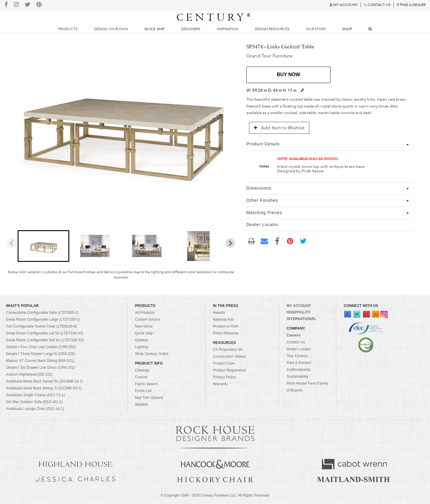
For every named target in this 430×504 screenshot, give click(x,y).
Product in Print (226, 326)
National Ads (223, 319)
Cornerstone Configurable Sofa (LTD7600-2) (42, 313)
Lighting (141, 347)
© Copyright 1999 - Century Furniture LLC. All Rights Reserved (215, 495)
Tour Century (297, 356)
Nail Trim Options (149, 398)
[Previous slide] (12, 243)
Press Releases (226, 333)
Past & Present (299, 363)
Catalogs (142, 370)
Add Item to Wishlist (279, 128)
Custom (141, 377)
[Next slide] (230, 243)
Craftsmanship (298, 370)
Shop (347, 29)
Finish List (143, 391)
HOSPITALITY (299, 312)
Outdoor (142, 340)
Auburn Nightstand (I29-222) (29, 374)
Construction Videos (229, 357)
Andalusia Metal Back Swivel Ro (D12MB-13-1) (44, 381)
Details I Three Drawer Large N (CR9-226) (41, 354)
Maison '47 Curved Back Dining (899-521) (40, 361)
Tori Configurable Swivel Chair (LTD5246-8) (42, 326)
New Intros (144, 326)
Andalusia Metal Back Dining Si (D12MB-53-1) (44, 388)
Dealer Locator (299, 349)
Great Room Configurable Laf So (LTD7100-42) (45, 333)
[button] (43, 246)
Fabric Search (146, 384)
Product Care (224, 363)
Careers (294, 335)
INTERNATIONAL (301, 319)
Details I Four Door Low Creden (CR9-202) (41, 347)
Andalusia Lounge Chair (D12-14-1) (35, 409)
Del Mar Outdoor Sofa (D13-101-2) (34, 402)
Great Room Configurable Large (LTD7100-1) (43, 319)
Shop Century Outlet (152, 354)
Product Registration (230, 370)
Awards (219, 313)
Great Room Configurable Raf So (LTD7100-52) (45, 340)
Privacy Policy (224, 377)
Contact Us (296, 342)
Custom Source (148, 319)
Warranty (220, 384)
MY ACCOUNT (299, 306)
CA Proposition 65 (228, 350)
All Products (145, 313)
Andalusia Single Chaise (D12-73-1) (35, 395)
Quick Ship (154, 29)
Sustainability (298, 377)
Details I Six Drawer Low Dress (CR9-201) (40, 368)
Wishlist (141, 405)
